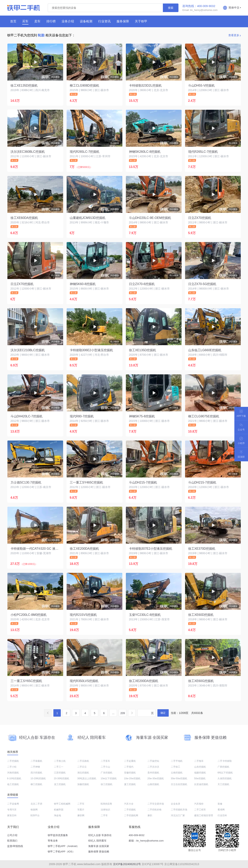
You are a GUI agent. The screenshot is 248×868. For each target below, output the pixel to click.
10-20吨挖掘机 (38, 778)
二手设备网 (13, 804)
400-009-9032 (137, 835)
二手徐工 (176, 767)
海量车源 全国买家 (99, 846)
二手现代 (129, 767)
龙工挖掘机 (60, 784)
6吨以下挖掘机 (225, 773)
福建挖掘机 (200, 773)
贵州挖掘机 (153, 773)
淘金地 (57, 815)
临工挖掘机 (13, 784)
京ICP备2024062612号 (127, 864)
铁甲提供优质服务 (58, 835)
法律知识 (105, 810)
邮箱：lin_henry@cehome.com (146, 841)
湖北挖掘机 (83, 773)
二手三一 (59, 767)
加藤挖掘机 (83, 784)
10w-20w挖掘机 (132, 778)
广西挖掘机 (223, 767)
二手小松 (12, 767)
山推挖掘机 (153, 784)
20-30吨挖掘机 (62, 778)
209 (123, 713)
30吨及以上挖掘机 (87, 778)
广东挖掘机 (107, 773)
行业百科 (222, 815)
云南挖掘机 (177, 773)
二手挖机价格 (154, 810)
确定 (163, 713)
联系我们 (12, 841)
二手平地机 (177, 761)
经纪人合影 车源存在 (100, 835)
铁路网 (34, 810)
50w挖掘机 (200, 778)
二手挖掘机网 (131, 815)
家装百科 (12, 815)
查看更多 (234, 35)
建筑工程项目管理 (204, 815)
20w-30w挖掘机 (156, 778)
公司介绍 (12, 835)
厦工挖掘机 (130, 784)
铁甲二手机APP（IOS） (61, 852)
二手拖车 (199, 761)
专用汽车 (12, 810)
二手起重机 (130, 761)
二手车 (81, 804)
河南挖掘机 (13, 773)
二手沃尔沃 (153, 767)
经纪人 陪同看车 (98, 841)
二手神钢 (35, 767)
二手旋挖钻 (153, 761)
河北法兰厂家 (178, 815)
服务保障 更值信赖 (99, 852)
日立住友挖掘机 (179, 784)
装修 (220, 804)
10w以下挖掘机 (109, 778)
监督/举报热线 (15, 846)
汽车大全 (129, 804)
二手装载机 (36, 761)
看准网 (221, 810)
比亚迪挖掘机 (201, 784)
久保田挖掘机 (225, 778)
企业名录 (176, 804)
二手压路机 (83, 761)
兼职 (150, 815)
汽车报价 (199, 804)
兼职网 (81, 815)
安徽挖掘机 (130, 773)
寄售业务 (53, 841)
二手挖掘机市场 (179, 810)
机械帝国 (59, 810)
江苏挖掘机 (60, 773)
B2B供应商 (106, 804)
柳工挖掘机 (36, 784)
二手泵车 (105, 761)
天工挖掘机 (223, 784)
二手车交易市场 (156, 804)
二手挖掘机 (13, 761)
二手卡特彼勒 (225, 761)
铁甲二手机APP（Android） (64, 846)
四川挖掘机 (36, 773)
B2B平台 (35, 815)
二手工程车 (200, 810)
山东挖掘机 (200, 767)
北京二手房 (36, 804)
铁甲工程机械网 (62, 804)
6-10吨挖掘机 (14, 778)
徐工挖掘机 (107, 784)
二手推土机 (60, 761)
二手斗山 (105, 767)
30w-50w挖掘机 (179, 778)
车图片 (81, 810)
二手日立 (82, 767)
